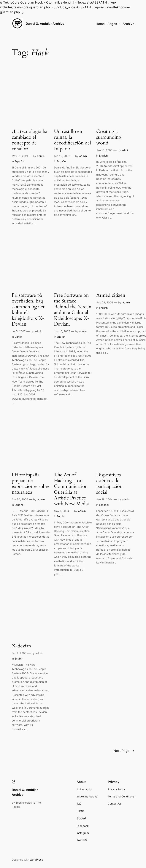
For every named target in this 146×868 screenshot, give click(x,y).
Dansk (18, 337)
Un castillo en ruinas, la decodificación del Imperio (73, 140)
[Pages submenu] (119, 24)
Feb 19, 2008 (62, 156)
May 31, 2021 (20, 156)
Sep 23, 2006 (105, 302)
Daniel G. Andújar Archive (45, 24)
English (103, 156)
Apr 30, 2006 (20, 499)
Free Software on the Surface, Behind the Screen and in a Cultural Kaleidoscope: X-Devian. (73, 310)
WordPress (36, 860)
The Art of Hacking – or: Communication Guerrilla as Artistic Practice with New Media (71, 489)
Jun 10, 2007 (62, 331)
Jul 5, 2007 (19, 331)
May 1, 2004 (62, 511)
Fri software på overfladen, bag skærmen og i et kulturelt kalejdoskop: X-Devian (28, 310)
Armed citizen (111, 295)
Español (19, 161)
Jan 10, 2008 (104, 150)
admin (41, 156)
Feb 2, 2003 (19, 653)
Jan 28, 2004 (104, 499)
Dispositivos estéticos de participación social (109, 484)
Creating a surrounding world (109, 137)
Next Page (124, 751)
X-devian (21, 646)
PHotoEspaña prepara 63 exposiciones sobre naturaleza (31, 484)
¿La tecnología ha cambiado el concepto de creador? (30, 140)
